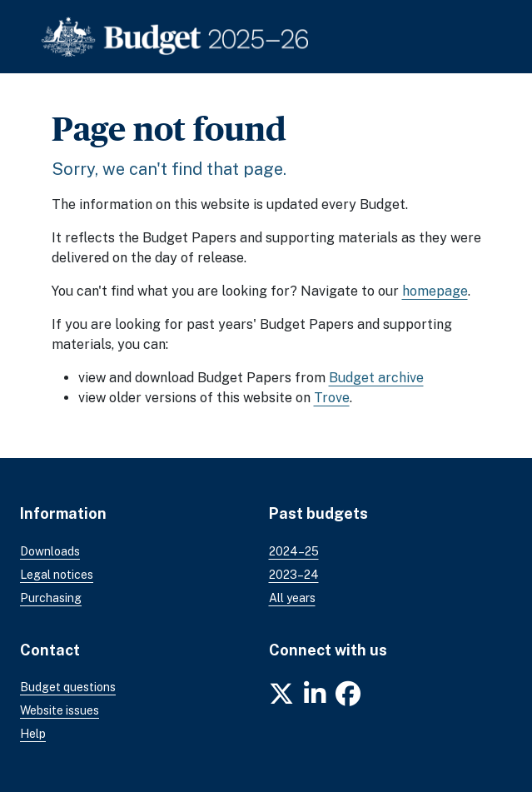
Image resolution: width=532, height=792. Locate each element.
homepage (435, 291)
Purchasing (51, 598)
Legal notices (57, 575)
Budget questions (68, 687)
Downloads (50, 551)
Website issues (60, 710)
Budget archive (376, 378)
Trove (332, 398)
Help (33, 734)
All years (292, 598)
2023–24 (294, 575)
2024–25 (294, 551)
